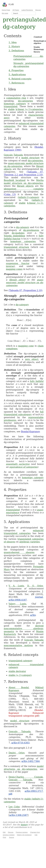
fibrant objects (25, 186)
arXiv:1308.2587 (18, 815)
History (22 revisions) (24, 835)
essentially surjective (18, 464)
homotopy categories (23, 241)
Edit (4, 832)
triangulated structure (16, 247)
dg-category (23, 227)
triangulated (11, 106)
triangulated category (20, 661)
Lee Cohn (14, 807)
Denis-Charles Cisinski (26, 777)
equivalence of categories (23, 467)
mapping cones (14, 269)
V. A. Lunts (16, 586)
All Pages (16, 10)
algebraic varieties (30, 542)
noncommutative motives (18, 645)
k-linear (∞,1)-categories (29, 109)
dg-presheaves (31, 230)
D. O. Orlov (35, 586)
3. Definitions (16, 51)
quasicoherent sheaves (19, 552)
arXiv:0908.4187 (18, 600)
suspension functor (18, 263)
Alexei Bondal (19, 687)
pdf (10, 794)
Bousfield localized (15, 180)
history (24, 825)
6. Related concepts (20, 79)
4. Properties (16, 70)
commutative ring (16, 98)
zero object (32, 359)
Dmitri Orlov (16, 753)
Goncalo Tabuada (13, 155)
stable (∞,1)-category (20, 675)
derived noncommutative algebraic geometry (24, 629)
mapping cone (26, 346)
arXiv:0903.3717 (34, 791)
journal (39, 597)
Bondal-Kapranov (30, 432)
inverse (10, 266)
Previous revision (22, 832)
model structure (30, 158)
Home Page (6, 10)
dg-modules (18, 233)
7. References (16, 83)
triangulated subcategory (18, 414)
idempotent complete (24, 189)
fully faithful (37, 381)
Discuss (11, 832)
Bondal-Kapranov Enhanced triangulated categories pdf (26, 713)
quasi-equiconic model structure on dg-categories (25, 283)
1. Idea (12, 42)
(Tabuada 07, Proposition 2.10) (25, 290)
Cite (36, 835)
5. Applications (17, 74)
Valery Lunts (17, 604)
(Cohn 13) (10, 194)
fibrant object (17, 280)
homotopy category (15, 104)
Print (4, 837)
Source (11, 837)
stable (11, 109)
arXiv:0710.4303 (20, 743)
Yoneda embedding (14, 236)
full (42, 412)
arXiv (33, 615)
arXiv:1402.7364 (30, 761)
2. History (14, 46)
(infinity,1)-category (29, 197)
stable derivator (17, 671)
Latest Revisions (27, 10)
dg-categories (25, 101)
